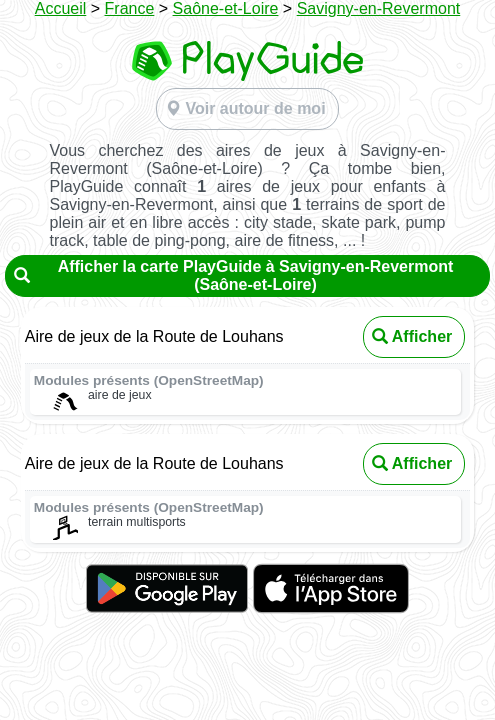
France (130, 8)
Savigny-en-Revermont (379, 8)
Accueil (61, 8)
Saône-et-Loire (226, 8)
